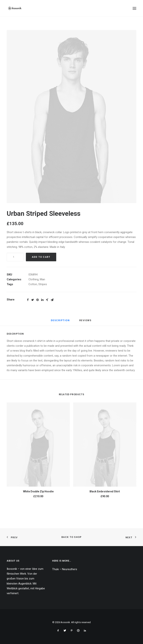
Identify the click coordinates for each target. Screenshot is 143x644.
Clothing (34, 279)
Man (42, 279)
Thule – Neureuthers (65, 569)
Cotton (33, 284)
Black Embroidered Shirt (105, 491)
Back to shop (71, 537)
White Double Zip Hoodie (38, 491)
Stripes (43, 284)
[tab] (60, 322)
